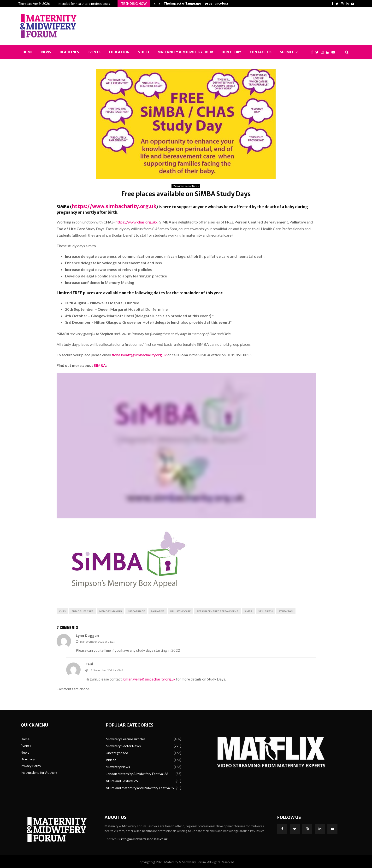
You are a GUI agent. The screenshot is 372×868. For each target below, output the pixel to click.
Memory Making (111, 610)
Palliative (158, 610)
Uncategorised (117, 751)
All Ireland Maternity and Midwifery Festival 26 (140, 786)
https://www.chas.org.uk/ (136, 220)
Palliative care (180, 610)
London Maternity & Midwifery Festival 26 (137, 772)
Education (119, 52)
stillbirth (266, 610)
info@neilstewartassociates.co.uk (144, 838)
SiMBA (100, 364)
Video (144, 52)
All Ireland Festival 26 (122, 779)
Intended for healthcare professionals (84, 4)
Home (28, 52)
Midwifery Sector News (186, 186)
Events (94, 52)
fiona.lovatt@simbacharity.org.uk (139, 353)
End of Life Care (83, 610)
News (46, 52)
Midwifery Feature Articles (126, 737)
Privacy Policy (31, 764)
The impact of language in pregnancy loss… (198, 3)
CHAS (62, 610)
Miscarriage (136, 610)
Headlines (69, 52)
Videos (111, 758)
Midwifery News (118, 765)
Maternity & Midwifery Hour (185, 52)
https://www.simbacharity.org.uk (104, 206)
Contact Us (261, 52)
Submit (287, 52)
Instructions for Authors (39, 771)
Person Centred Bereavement (218, 610)
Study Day (286, 610)
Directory (231, 52)
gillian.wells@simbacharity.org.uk (149, 678)
